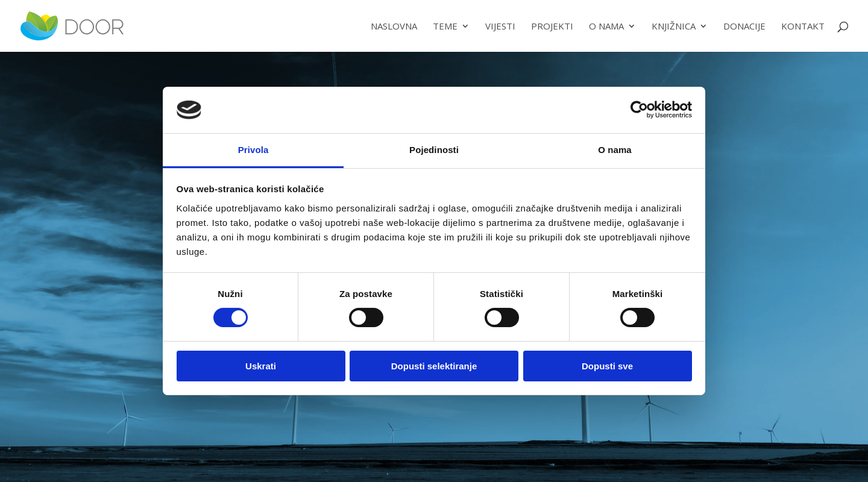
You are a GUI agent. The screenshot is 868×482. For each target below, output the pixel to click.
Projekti (552, 27)
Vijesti (500, 27)
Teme (445, 27)
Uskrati (261, 366)
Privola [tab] (253, 150)
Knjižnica (674, 27)
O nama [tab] (615, 150)
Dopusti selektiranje (434, 366)
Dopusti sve (607, 366)
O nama (606, 27)
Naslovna (394, 27)
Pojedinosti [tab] (434, 150)
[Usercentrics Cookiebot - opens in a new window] (639, 110)
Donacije (744, 27)
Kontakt (803, 27)
